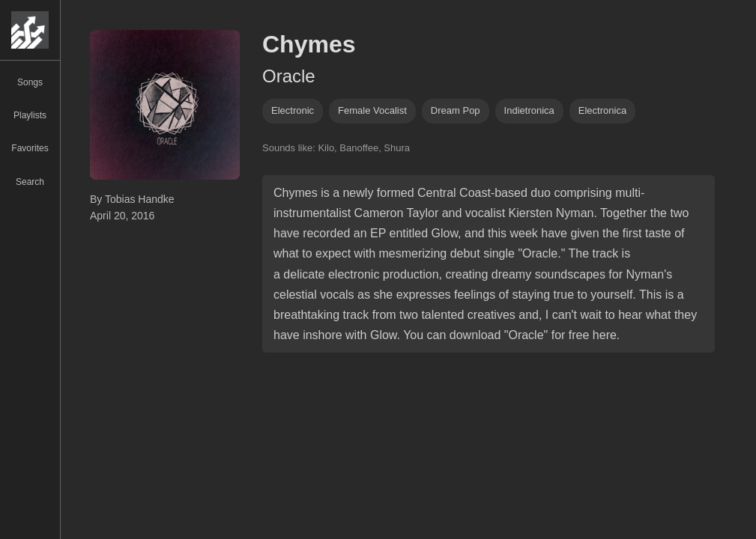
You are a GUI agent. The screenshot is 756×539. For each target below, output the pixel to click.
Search (30, 182)
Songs (30, 82)
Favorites (30, 148)
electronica (602, 110)
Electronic (293, 110)
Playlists (30, 115)
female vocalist (372, 110)
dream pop (456, 110)
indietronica (529, 110)
